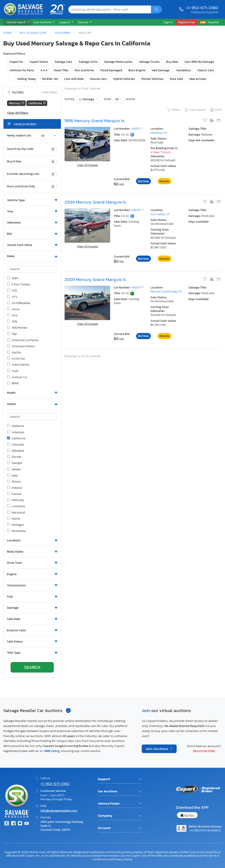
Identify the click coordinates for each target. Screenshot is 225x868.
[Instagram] (20, 824)
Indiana (15, 488)
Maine (14, 519)
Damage (88, 99)
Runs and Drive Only (21, 186)
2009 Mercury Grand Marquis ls (95, 279)
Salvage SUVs (88, 62)
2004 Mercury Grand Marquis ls (95, 202)
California (62, 33)
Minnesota (16, 531)
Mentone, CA (159, 133)
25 (117, 99)
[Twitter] (7, 824)
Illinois (14, 482)
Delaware (16, 451)
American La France (23, 340)
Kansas (14, 494)
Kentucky (15, 500)
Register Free (204, 751)
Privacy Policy (123, 859)
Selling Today (26, 79)
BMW (13, 383)
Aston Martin (18, 365)
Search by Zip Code (20, 149)
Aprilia (14, 353)
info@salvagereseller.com (59, 810)
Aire (12, 315)
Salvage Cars (63, 62)
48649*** (138, 210)
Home (7, 33)
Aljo (12, 334)
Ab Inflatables (19, 303)
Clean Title (61, 70)
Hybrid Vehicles (124, 79)
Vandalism (183, 70)
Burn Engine (137, 70)
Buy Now (172, 62)
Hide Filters (49, 92)
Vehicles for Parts (22, 70)
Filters (173, 110)
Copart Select (39, 62)
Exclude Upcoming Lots (23, 174)
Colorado (16, 445)
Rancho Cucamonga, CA (166, 291)
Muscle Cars (98, 79)
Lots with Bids (74, 79)
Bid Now (143, 181)
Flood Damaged (111, 70)
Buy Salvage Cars (33, 33)
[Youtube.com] (27, 824)
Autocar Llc (17, 377)
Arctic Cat (16, 359)
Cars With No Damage (199, 62)
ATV (12, 297)
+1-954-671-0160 (202, 8)
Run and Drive (84, 70)
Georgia (15, 463)
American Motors (21, 346)
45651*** (137, 129)
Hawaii (14, 469)
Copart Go (16, 62)
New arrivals (198, 79)
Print (216, 110)
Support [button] (65, 22)
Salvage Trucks (149, 62)
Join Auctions (157, 749)
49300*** (138, 287)
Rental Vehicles (152, 79)
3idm (13, 278)
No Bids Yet (50, 79)
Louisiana (16, 506)
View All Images (87, 165)
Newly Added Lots (19, 136)
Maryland (16, 513)
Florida (14, 457)
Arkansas (16, 432)
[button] (17, 22)
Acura (13, 309)
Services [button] (83, 22)
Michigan (15, 525)
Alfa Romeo (17, 328)
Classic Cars (206, 70)
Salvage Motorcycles (118, 62)
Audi (13, 371)
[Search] (156, 9)
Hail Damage (161, 70)
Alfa (12, 322)
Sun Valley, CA (160, 214)
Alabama (16, 426)
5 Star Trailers (19, 285)
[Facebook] (13, 824)
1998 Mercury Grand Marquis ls (94, 121)
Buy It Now (14, 161)
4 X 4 (44, 70)
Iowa (12, 476)
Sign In (168, 22)
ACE (12, 291)
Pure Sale (176, 79)
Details (164, 181)
